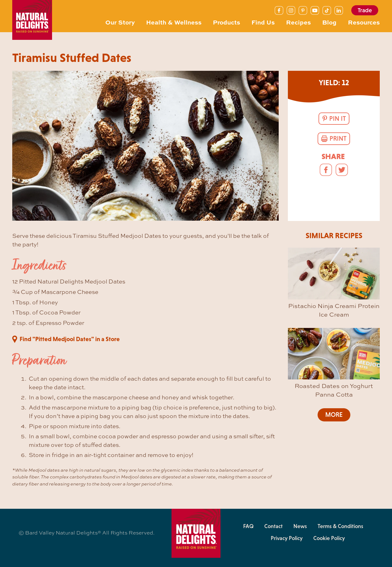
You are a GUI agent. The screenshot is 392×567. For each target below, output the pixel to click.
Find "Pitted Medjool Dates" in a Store (70, 339)
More (334, 415)
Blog (329, 22)
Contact (273, 526)
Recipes (298, 22)
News (300, 526)
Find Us (263, 22)
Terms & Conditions (340, 526)
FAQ (248, 526)
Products (226, 22)
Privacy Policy (287, 538)
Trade (365, 10)
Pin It (337, 119)
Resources (364, 22)
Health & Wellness (174, 22)
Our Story (120, 22)
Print (338, 139)
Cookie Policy (329, 538)
